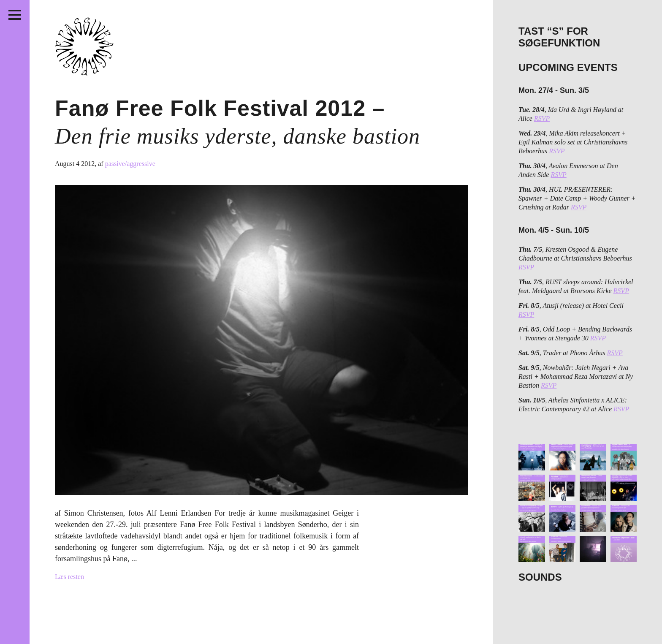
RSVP (542, 118)
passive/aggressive (130, 164)
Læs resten (69, 577)
